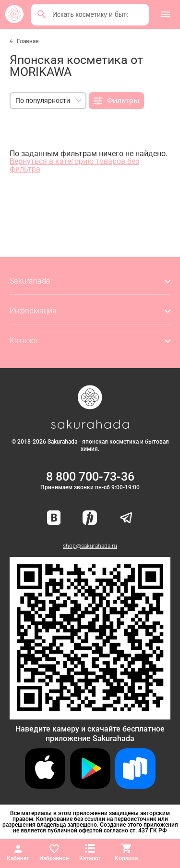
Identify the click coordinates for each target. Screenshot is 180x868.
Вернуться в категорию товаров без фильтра (74, 165)
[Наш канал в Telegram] (126, 518)
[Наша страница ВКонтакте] (54, 518)
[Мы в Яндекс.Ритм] (90, 518)
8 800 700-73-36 (90, 477)
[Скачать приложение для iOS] (45, 786)
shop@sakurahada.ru (90, 546)
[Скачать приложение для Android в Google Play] (90, 786)
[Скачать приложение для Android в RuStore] (90, 715)
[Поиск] (42, 14)
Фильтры (116, 101)
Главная (28, 41)
